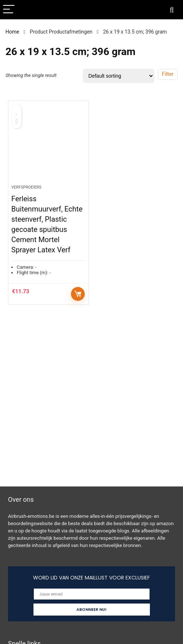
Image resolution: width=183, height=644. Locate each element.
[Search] (172, 10)
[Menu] (9, 10)
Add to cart (78, 294)
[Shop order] (119, 76)
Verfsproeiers (26, 187)
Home (12, 32)
